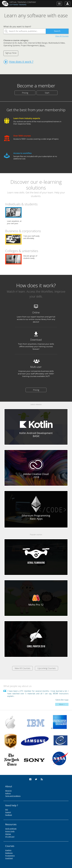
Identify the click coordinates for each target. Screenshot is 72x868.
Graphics (8, 850)
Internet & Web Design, (38, 43)
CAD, (25, 43)
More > (62, 704)
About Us (8, 791)
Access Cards (10, 831)
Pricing (25, 93)
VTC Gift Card (10, 837)
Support (8, 812)
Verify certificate (11, 829)
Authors (8, 793)
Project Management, (30, 45)
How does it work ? (18, 62)
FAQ (7, 810)
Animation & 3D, (10, 43)
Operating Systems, (12, 45)
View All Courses (62, 36)
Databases (9, 853)
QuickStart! (9, 858)
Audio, (20, 43)
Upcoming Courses (47, 668)
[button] (67, 4)
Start (47, 93)
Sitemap (8, 834)
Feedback (9, 815)
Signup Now (11, 53)
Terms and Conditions (13, 796)
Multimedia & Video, (57, 43)
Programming (10, 856)
